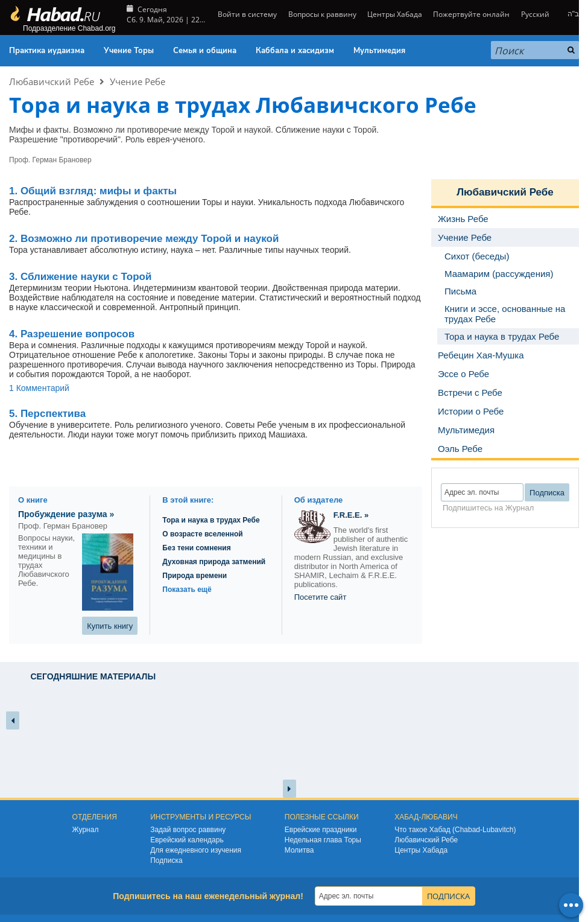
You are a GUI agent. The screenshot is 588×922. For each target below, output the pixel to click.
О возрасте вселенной (202, 534)
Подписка (166, 860)
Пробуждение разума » (66, 514)
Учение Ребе (138, 81)
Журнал (86, 830)
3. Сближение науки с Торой (80, 277)
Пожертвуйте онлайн (471, 14)
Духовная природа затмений (214, 562)
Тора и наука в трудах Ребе (211, 520)
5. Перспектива (47, 414)
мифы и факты (93, 191)
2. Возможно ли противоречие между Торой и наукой (144, 239)
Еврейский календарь (187, 840)
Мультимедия (379, 51)
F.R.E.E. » (351, 515)
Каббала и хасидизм (295, 51)
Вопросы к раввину (322, 14)
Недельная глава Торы (323, 840)
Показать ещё (187, 590)
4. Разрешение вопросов (72, 334)
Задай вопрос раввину (188, 830)
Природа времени (194, 576)
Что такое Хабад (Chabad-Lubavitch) (455, 830)
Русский (535, 14)
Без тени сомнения (196, 548)
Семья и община (205, 51)
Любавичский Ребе (52, 81)
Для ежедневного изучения (196, 850)
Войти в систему (246, 14)
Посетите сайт (321, 597)
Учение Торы (129, 51)
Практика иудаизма (47, 51)
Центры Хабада (395, 14)
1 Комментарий (39, 388)
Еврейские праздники (321, 830)
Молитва (299, 850)
